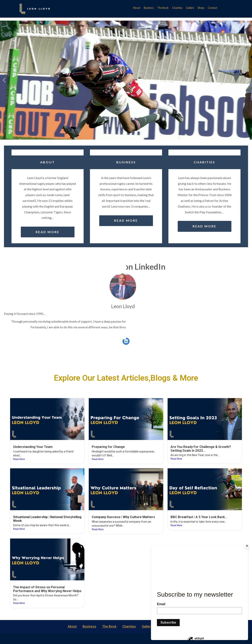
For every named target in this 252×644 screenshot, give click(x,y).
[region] (126, 80)
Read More (19, 459)
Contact (212, 8)
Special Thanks (99, 638)
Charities (177, 8)
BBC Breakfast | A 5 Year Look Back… (199, 517)
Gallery (190, 8)
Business (149, 8)
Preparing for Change (108, 447)
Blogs (201, 8)
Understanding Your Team (33, 447)
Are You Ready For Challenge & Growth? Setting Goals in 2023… (201, 448)
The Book (163, 8)
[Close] (247, 546)
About (137, 8)
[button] (4, 80)
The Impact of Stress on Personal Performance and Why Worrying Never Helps (47, 589)
